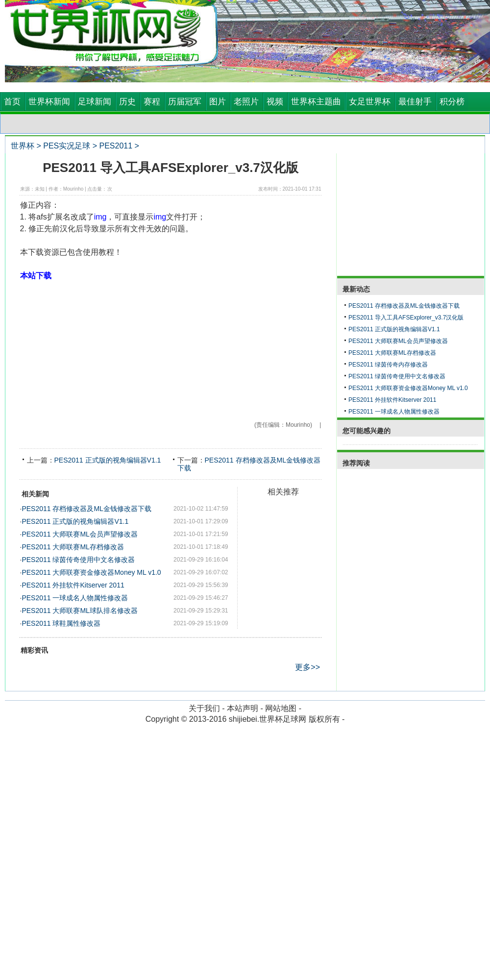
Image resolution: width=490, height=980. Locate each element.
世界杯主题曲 (316, 102)
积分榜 (452, 102)
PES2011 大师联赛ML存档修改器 (73, 547)
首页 (12, 102)
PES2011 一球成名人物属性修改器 (75, 598)
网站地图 (281, 708)
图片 (218, 102)
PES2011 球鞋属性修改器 (61, 623)
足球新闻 (95, 102)
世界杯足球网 (283, 719)
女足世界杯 (370, 102)
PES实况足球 (67, 146)
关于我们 (204, 708)
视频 (275, 102)
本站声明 (243, 708)
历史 (127, 102)
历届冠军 (185, 102)
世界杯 (23, 146)
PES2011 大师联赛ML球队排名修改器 (80, 611)
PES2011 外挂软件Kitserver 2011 (73, 585)
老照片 (246, 102)
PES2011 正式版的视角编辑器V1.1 (108, 460)
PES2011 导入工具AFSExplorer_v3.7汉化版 (406, 318)
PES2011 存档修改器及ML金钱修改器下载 (86, 509)
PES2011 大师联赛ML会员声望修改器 (80, 534)
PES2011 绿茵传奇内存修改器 (388, 365)
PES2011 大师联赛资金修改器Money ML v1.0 (91, 572)
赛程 (152, 102)
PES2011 (116, 146)
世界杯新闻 (49, 102)
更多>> (307, 667)
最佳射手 (415, 102)
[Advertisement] (171, 350)
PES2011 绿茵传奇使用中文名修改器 (78, 560)
